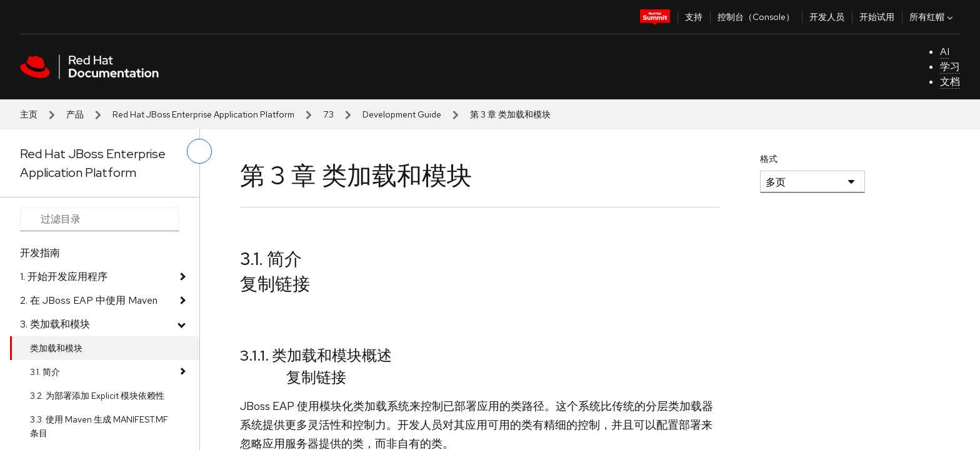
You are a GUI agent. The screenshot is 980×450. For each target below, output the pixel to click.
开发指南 (40, 253)
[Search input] (100, 219)
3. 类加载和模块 (55, 324)
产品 (75, 114)
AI (945, 52)
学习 (950, 67)
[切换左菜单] (199, 151)
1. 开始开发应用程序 (64, 277)
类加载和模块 (56, 348)
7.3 (328, 114)
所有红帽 (932, 17)
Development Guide (402, 114)
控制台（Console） (756, 17)
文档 (950, 82)
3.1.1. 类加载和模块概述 (316, 355)
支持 (694, 17)
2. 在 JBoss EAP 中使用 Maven (89, 300)
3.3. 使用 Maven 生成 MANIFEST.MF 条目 (99, 426)
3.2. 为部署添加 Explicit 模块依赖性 (97, 396)
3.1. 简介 (45, 372)
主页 (29, 114)
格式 (769, 159)
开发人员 (827, 17)
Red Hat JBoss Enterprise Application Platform (203, 114)
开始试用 (877, 17)
